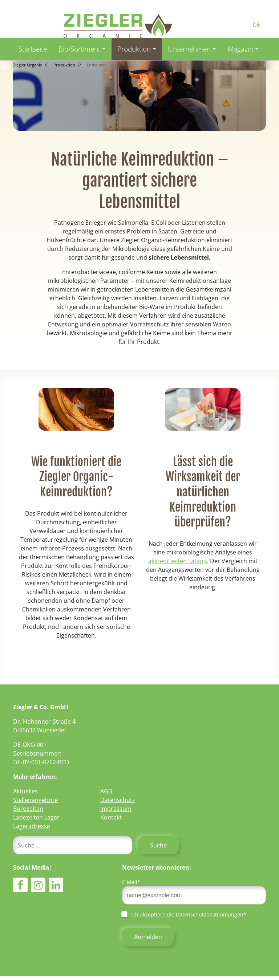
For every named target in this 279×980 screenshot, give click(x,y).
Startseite (33, 49)
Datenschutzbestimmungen (210, 914)
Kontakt (111, 817)
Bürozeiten (28, 809)
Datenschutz (118, 800)
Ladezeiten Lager (36, 817)
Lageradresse (32, 826)
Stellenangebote (35, 800)
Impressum (116, 809)
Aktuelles (25, 791)
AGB (106, 791)
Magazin (240, 49)
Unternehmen (189, 49)
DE (256, 25)
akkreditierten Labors (178, 561)
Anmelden (148, 937)
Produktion (134, 49)
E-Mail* (131, 882)
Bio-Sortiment (79, 49)
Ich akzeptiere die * (184, 914)
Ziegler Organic (27, 65)
